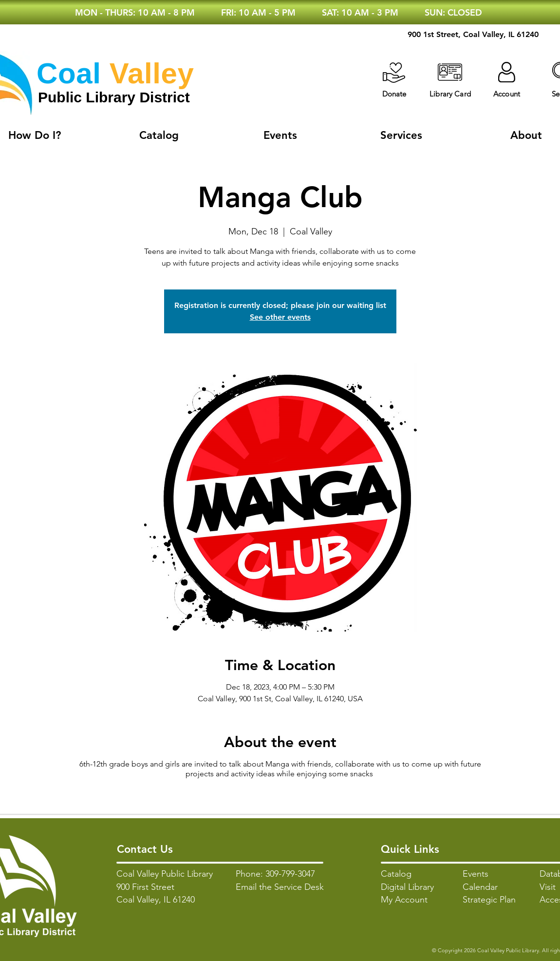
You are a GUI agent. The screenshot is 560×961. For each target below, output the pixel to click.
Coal (69, 73)
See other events (280, 317)
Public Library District (114, 97)
